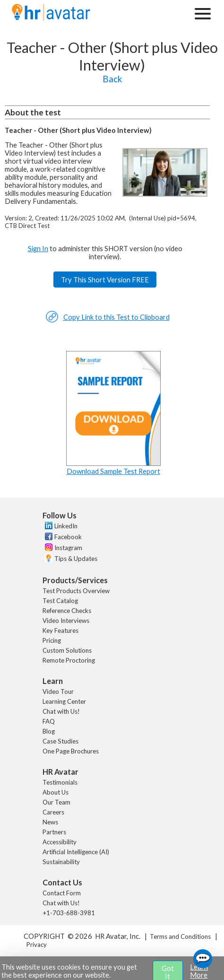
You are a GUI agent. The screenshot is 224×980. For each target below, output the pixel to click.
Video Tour (58, 691)
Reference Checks (67, 611)
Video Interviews (66, 621)
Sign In (38, 249)
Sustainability (61, 862)
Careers (53, 812)
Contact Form (62, 893)
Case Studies (60, 741)
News (50, 822)
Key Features (60, 630)
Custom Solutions (67, 650)
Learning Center (64, 701)
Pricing (52, 640)
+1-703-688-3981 (69, 913)
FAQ (49, 721)
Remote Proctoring (69, 660)
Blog (49, 731)
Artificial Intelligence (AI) (76, 852)
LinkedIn (66, 526)
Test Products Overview (76, 591)
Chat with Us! (61, 711)
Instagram (68, 548)
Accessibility (60, 842)
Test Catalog (60, 601)
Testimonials (60, 782)
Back (112, 79)
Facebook (68, 537)
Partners (54, 832)
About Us (56, 792)
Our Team (56, 802)
